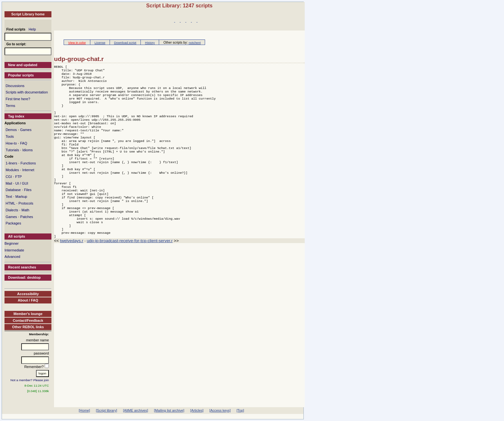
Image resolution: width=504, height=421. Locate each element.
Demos (11, 130)
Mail (9, 183)
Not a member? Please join (30, 380)
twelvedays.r (72, 272)
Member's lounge (28, 314)
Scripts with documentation (27, 92)
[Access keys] (220, 410)
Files (28, 190)
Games (26, 130)
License (100, 43)
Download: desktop (24, 277)
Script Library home (28, 14)
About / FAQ (28, 300)
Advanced (12, 257)
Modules (12, 170)
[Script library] (106, 410)
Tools (10, 136)
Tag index (16, 116)
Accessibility (28, 294)
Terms (10, 106)
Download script (125, 43)
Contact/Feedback (28, 320)
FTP (18, 177)
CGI (9, 177)
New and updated (23, 65)
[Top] (240, 410)
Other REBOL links (28, 327)
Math (25, 210)
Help (32, 29)
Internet (28, 170)
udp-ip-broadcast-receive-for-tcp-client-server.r (130, 272)
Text (9, 197)
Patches (27, 217)
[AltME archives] (136, 410)
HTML (10, 203)
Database (13, 190)
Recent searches (22, 267)
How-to (11, 143)
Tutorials (12, 150)
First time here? (18, 99)
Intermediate (14, 250)
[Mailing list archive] (169, 410)
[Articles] (197, 410)
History (150, 43)
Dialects (12, 210)
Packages (13, 223)
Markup (21, 197)
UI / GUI (22, 183)
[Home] (84, 410)
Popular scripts (21, 75)
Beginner (12, 243)
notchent (195, 43)
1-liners (11, 163)
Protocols (26, 203)
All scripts (17, 236)
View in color (77, 43)
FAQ (23, 143)
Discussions (15, 86)
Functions (28, 163)
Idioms (27, 150)
